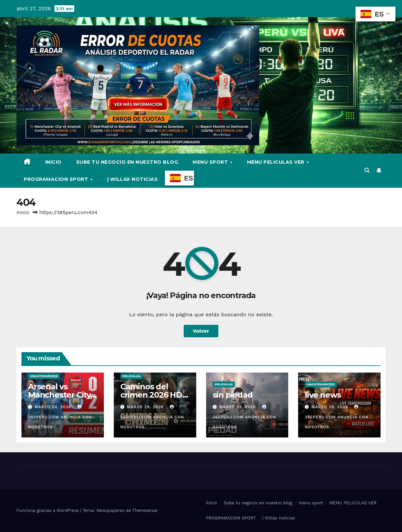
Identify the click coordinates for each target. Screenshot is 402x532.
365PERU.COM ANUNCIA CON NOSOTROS (60, 417)
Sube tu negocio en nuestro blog (127, 162)
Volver (201, 331)
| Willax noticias (133, 179)
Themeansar (145, 510)
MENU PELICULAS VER (277, 162)
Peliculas (131, 376)
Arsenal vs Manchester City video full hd (59, 395)
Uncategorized (44, 376)
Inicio (53, 162)
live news (323, 395)
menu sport (211, 162)
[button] (367, 170)
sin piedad (233, 395)
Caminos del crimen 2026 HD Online (151, 395)
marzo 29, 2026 (146, 407)
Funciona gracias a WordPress (48, 510)
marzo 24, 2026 (54, 407)
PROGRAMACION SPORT (57, 179)
